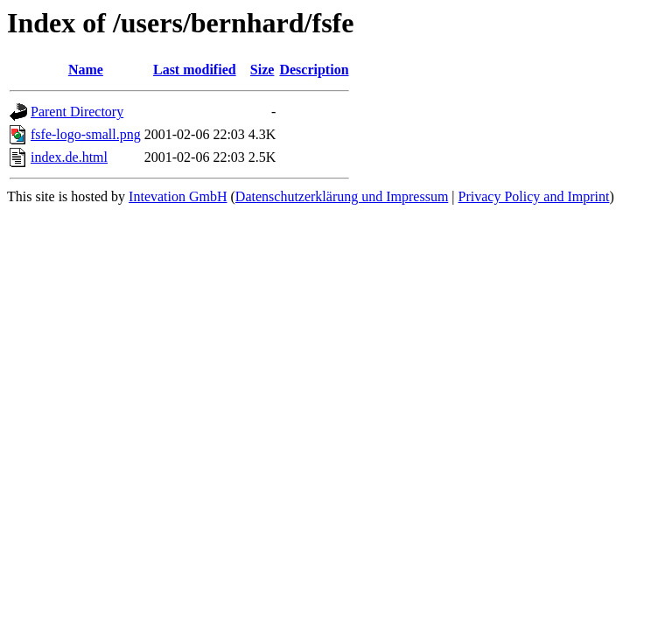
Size (262, 70)
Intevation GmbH (178, 196)
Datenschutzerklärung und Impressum (342, 196)
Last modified (195, 70)
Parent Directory (77, 112)
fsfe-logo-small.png (86, 134)
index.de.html (69, 157)
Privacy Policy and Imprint (534, 196)
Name (86, 70)
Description (314, 70)
